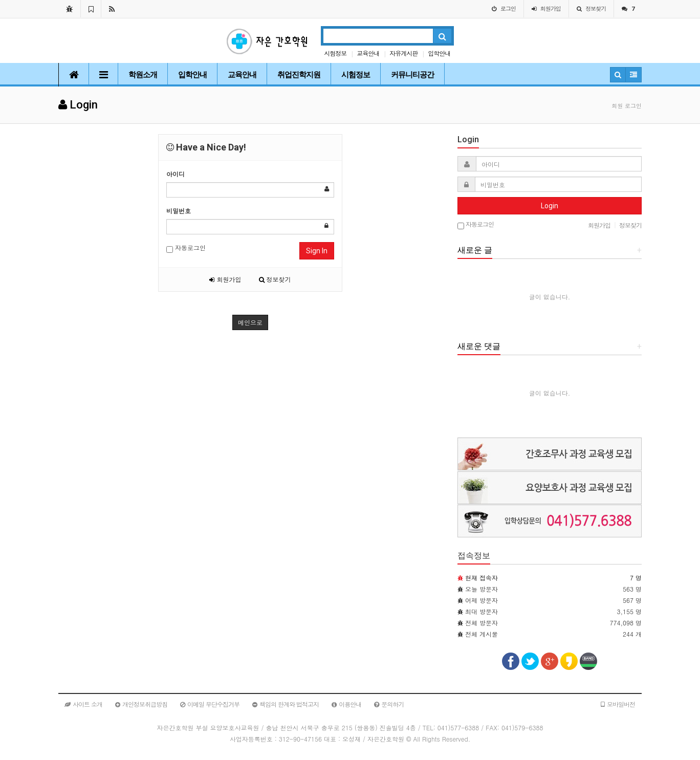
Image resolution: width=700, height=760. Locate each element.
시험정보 (335, 53)
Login (550, 206)
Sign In (317, 251)
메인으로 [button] (250, 322)
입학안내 (439, 53)
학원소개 (143, 75)
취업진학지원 (299, 75)
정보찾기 (275, 279)
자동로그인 (186, 248)
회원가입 (225, 279)
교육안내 (368, 53)
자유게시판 (403, 53)
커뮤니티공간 (412, 75)
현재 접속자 (482, 578)
